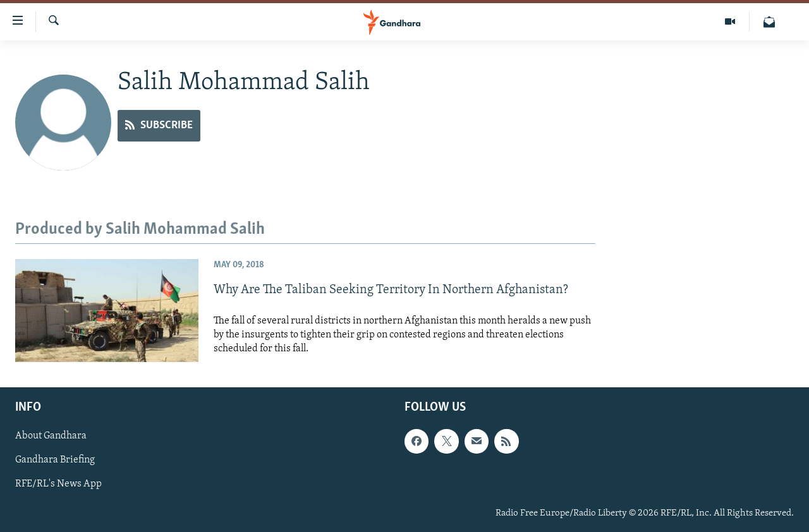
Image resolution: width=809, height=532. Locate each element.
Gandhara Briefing (55, 460)
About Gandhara (51, 436)
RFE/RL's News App (58, 484)
